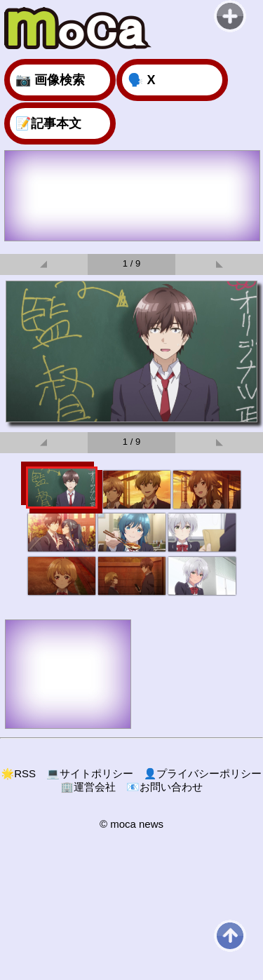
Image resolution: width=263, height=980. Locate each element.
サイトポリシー (90, 773)
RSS (19, 773)
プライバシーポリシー (203, 773)
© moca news (131, 824)
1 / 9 (131, 263)
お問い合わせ (164, 787)
